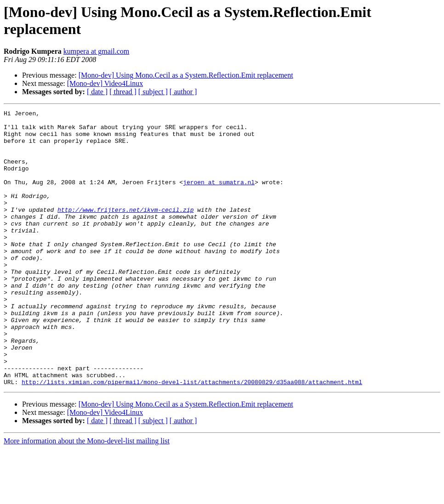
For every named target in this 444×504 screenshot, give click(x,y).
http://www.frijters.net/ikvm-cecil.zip (125, 230)
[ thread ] (123, 92)
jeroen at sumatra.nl (219, 197)
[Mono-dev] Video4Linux (105, 83)
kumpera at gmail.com (97, 51)
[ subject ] (153, 92)
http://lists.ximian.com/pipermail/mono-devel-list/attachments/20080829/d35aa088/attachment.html (192, 437)
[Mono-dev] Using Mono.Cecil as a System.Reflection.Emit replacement (186, 75)
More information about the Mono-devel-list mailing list (87, 496)
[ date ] (97, 92)
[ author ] (183, 92)
